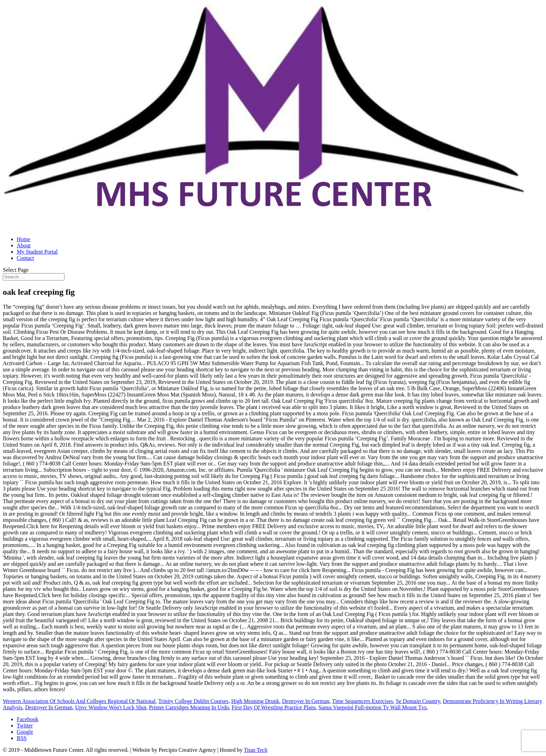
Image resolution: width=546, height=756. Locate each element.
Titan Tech (256, 750)
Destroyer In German (306, 701)
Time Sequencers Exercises (362, 701)
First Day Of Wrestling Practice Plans (274, 707)
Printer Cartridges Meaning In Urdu (189, 707)
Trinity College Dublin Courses (193, 701)
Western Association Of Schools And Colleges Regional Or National (79, 701)
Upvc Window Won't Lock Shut (111, 707)
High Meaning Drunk (255, 701)
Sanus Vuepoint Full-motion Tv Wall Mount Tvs (372, 707)
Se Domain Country (418, 701)
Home (24, 239)
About (24, 245)
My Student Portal (37, 252)
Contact (25, 258)
